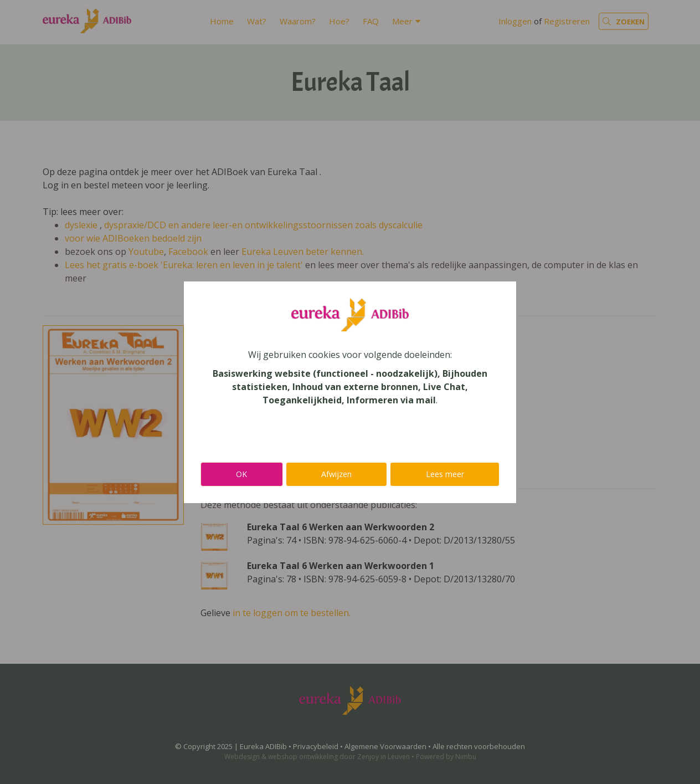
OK (241, 474)
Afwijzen (336, 474)
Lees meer (445, 474)
